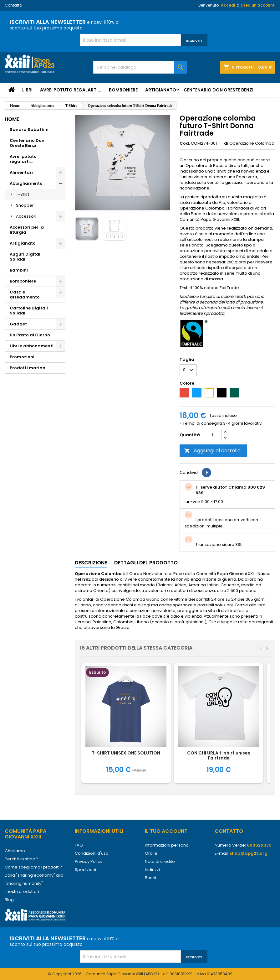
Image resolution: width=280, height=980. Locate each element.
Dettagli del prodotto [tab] (146, 563)
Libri (27, 90)
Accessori (26, 216)
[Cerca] (140, 67)
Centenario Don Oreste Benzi (219, 90)
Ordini (151, 853)
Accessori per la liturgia (27, 230)
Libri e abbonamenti (32, 346)
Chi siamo (15, 851)
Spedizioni (85, 870)
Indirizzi (152, 870)
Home (12, 119)
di (226, 143)
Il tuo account (166, 831)
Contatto (13, 5)
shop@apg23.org (249, 853)
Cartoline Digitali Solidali (29, 311)
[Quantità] (212, 435)
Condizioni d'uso (92, 853)
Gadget (18, 324)
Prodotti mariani (28, 368)
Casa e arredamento (25, 295)
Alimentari (21, 172)
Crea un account (258, 5)
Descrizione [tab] (91, 563)
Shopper (25, 205)
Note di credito (160, 861)
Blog (9, 900)
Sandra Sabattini (29, 130)
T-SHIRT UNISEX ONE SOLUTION (126, 753)
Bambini (19, 270)
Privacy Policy (89, 861)
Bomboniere (123, 90)
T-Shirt (23, 194)
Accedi (228, 5)
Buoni (150, 878)
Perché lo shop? (21, 859)
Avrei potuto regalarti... (71, 90)
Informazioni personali (168, 845)
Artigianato (161, 90)
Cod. (185, 143)
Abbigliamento (26, 183)
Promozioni (22, 357)
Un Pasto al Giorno (30, 335)
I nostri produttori (22, 892)
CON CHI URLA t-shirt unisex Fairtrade (219, 755)
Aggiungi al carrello (212, 451)
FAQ (79, 845)
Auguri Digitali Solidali (26, 257)
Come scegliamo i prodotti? (33, 867)
